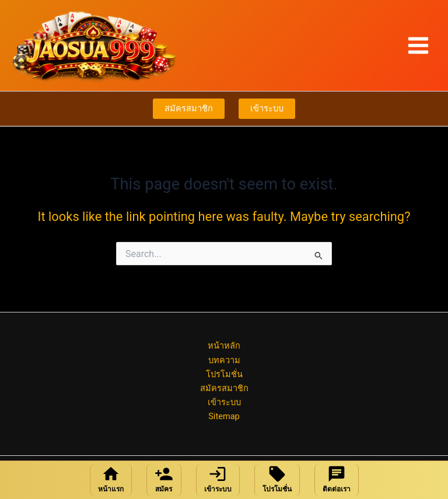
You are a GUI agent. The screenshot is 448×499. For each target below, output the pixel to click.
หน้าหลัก (224, 346)
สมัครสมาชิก (189, 108)
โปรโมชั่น (224, 374)
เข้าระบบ (267, 108)
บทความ (224, 360)
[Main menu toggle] (418, 45)
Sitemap (224, 416)
